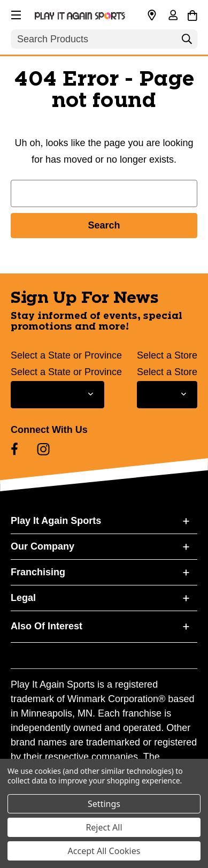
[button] (15, 13)
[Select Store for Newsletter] (167, 395)
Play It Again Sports (56, 521)
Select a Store (167, 355)
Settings (104, 804)
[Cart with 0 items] (192, 14)
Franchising (38, 572)
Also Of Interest (47, 626)
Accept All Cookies (104, 851)
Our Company (43, 546)
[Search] (187, 42)
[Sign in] (173, 16)
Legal (23, 598)
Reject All (104, 827)
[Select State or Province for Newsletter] (57, 395)
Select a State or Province (66, 355)
